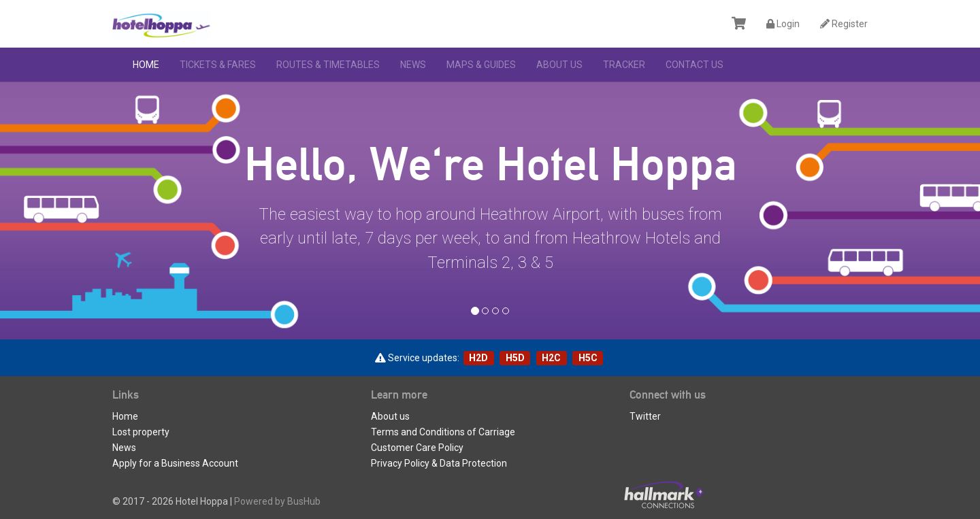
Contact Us (695, 65)
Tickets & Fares (218, 65)
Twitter (645, 416)
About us (559, 65)
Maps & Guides (481, 65)
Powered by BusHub (277, 501)
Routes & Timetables (328, 65)
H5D (515, 358)
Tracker (624, 65)
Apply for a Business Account (175, 463)
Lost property (141, 432)
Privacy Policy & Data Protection (439, 463)
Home (146, 65)
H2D (478, 358)
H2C (551, 358)
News (413, 65)
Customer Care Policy (417, 448)
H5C (588, 358)
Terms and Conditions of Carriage (443, 432)
